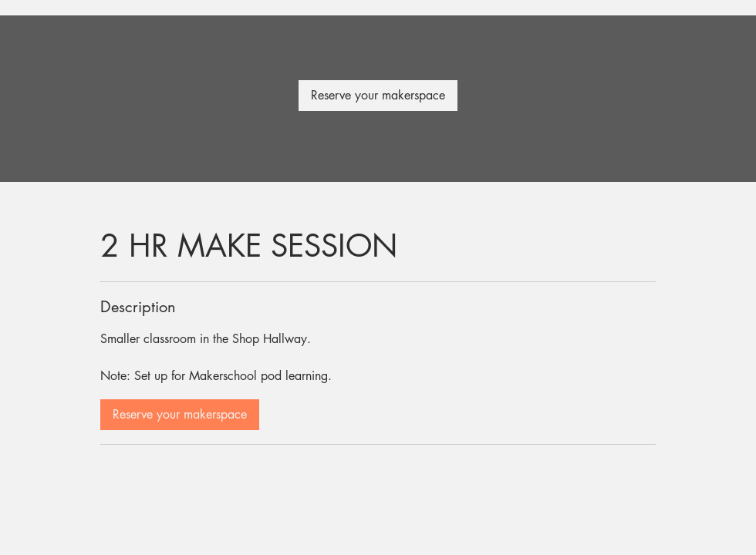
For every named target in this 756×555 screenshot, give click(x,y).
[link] (378, 96)
